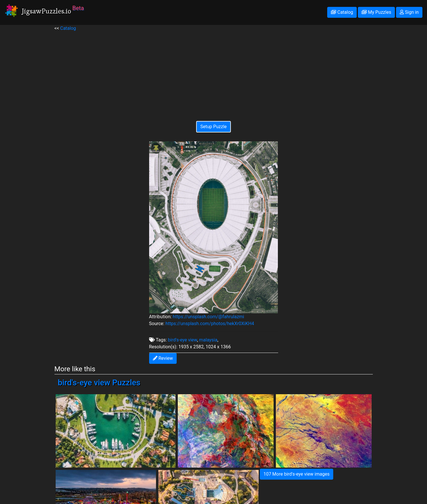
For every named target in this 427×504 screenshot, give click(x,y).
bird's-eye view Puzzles (99, 383)
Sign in (409, 12)
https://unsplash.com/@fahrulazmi (208, 317)
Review (163, 358)
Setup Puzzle (213, 127)
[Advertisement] (214, 72)
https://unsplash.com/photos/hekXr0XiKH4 (210, 324)
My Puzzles (376, 12)
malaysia (208, 340)
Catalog (342, 12)
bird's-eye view (183, 340)
